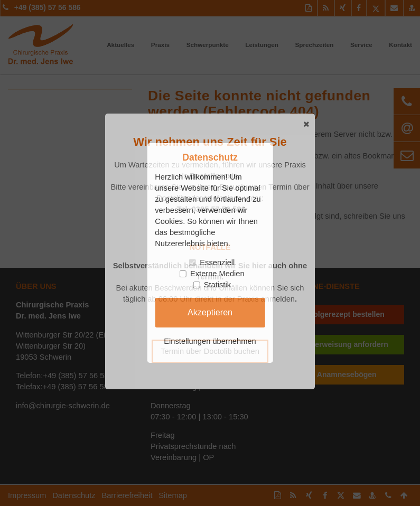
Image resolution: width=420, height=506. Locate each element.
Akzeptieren (210, 312)
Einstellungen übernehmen (210, 341)
